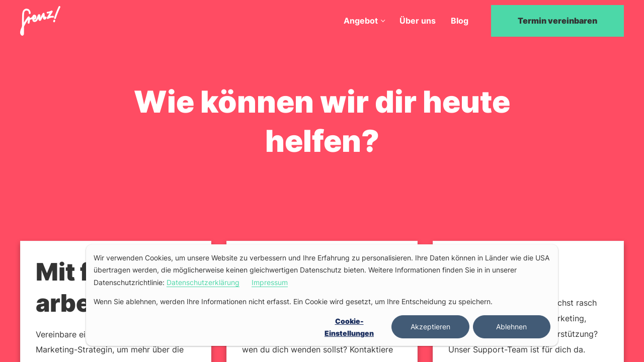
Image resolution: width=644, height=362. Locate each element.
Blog (460, 21)
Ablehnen (511, 327)
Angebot (361, 21)
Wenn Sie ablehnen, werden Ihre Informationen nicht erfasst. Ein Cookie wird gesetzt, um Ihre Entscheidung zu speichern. (293, 301)
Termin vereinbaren (557, 21)
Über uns (418, 21)
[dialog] (322, 295)
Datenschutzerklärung (203, 282)
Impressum (270, 282)
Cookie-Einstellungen (349, 327)
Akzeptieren (430, 327)
